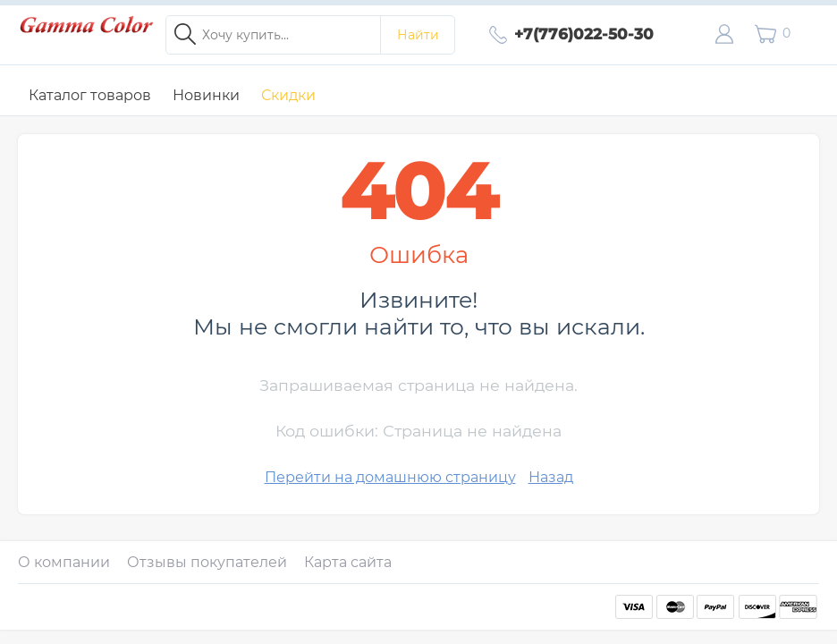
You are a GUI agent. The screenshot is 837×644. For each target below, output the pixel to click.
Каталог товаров (90, 95)
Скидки (288, 95)
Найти (418, 35)
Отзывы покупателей (207, 562)
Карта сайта (348, 562)
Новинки (206, 95)
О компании (64, 562)
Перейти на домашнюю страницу (390, 477)
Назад (551, 477)
